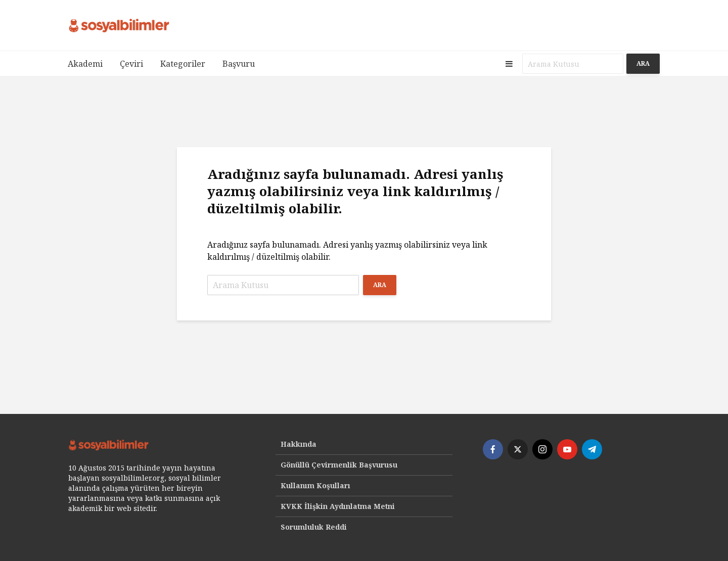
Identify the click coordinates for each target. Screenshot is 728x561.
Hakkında (299, 444)
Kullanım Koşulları (315, 485)
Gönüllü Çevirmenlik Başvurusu (339, 465)
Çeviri (131, 64)
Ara (643, 63)
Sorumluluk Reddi (314, 527)
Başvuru (239, 64)
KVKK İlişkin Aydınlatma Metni (338, 506)
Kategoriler (183, 64)
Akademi (85, 64)
